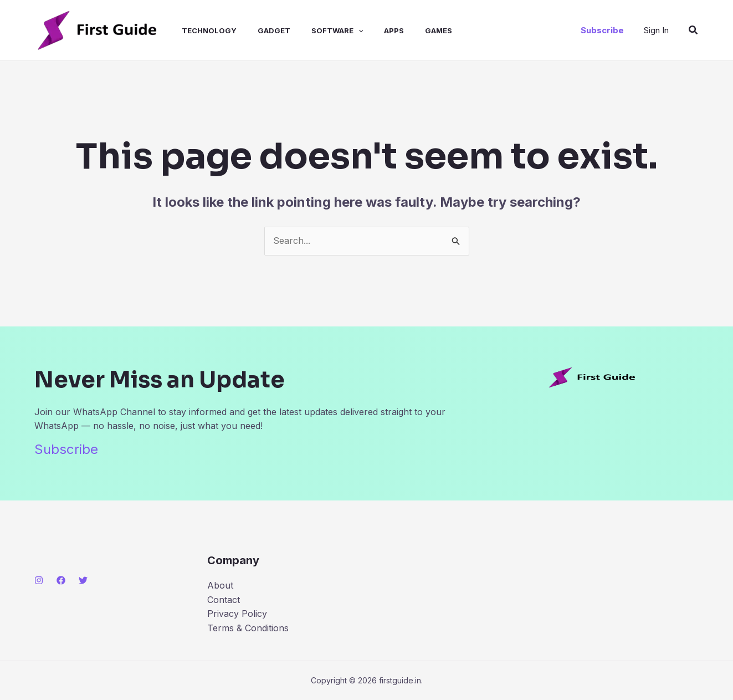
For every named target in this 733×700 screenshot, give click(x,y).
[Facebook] (61, 580)
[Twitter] (83, 580)
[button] (602, 30)
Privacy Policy (237, 614)
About (220, 585)
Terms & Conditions (248, 628)
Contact (224, 600)
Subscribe (66, 449)
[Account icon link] (656, 30)
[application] (344, 30)
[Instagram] (39, 580)
